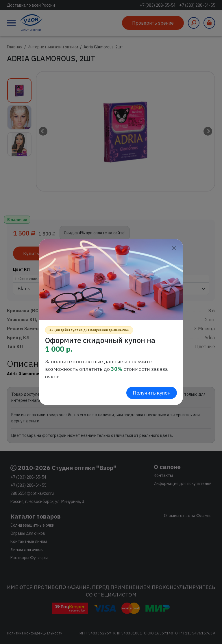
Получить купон (152, 393)
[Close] (174, 248)
